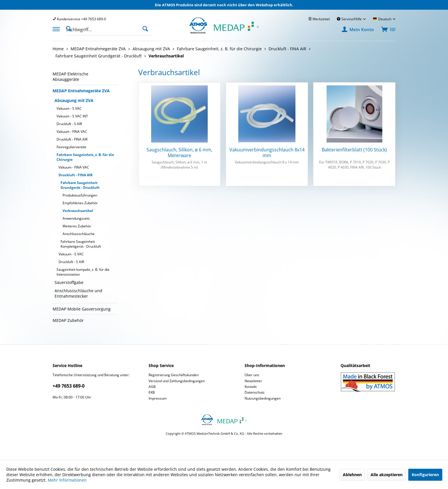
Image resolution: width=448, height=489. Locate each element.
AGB (152, 387)
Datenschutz (255, 392)
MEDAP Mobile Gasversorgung (82, 309)
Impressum (158, 398)
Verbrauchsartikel (78, 211)
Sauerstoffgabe (69, 282)
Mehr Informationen (67, 480)
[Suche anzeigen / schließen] (70, 28)
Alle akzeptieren (387, 475)
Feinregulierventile (71, 147)
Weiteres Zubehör (77, 226)
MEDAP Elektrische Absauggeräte (70, 77)
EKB (152, 392)
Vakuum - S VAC (69, 108)
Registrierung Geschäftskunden (174, 375)
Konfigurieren (425, 475)
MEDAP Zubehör (68, 320)
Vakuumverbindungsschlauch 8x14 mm (267, 153)
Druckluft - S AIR (69, 124)
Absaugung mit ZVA (74, 100)
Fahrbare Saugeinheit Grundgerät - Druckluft (80, 185)
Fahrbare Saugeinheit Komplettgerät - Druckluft (81, 244)
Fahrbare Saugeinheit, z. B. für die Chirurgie (85, 157)
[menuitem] (79, 19)
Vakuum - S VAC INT (72, 116)
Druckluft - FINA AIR (72, 139)
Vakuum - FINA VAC (72, 132)
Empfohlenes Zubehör (80, 203)
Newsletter (253, 381)
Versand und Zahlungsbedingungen (177, 381)
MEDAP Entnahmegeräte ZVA (81, 91)
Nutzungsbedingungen (263, 398)
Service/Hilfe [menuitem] (350, 19)
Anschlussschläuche (79, 234)
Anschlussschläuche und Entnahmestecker (78, 293)
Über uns (252, 375)
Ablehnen (352, 475)
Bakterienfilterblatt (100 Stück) (354, 150)
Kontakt (251, 387)
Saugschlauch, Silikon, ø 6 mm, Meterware (179, 153)
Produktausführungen (80, 195)
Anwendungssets (76, 218)
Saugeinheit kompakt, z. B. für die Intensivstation (83, 272)
